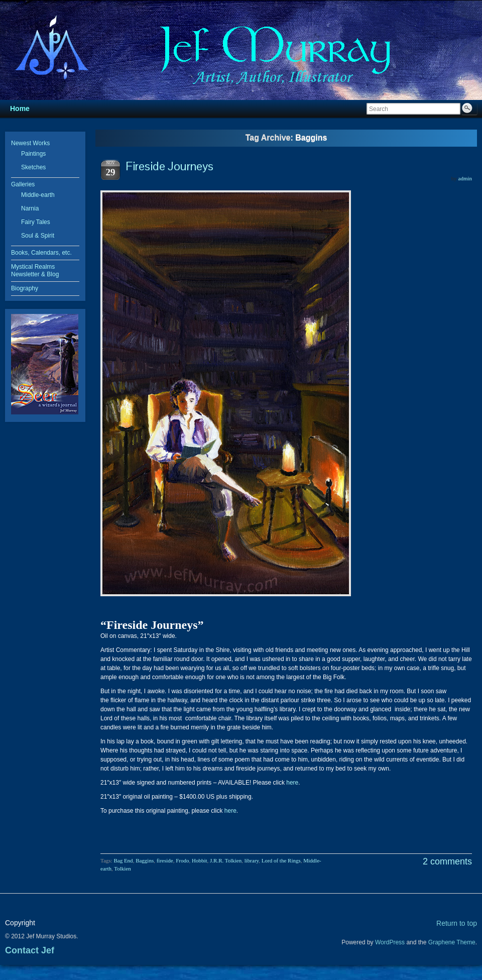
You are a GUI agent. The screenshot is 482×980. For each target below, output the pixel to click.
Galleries (23, 184)
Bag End (123, 860)
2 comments (447, 861)
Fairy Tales (36, 222)
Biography (25, 288)
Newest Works (30, 143)
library (252, 860)
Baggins (145, 860)
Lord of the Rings (281, 860)
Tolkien (122, 868)
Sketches (33, 167)
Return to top (457, 923)
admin (465, 178)
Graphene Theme (452, 942)
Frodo (182, 860)
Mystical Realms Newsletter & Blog (35, 270)
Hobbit (200, 860)
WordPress (390, 942)
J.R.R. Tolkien (226, 860)
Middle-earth (38, 195)
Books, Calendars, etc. (41, 253)
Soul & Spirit (38, 236)
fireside (165, 860)
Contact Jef (30, 950)
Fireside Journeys (169, 166)
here (291, 783)
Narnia (30, 208)
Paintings (33, 154)
